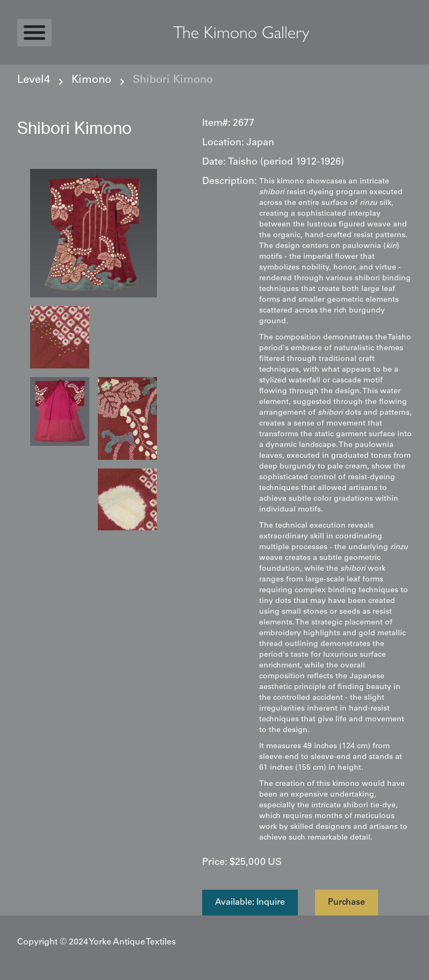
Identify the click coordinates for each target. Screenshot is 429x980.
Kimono (91, 81)
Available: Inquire (250, 903)
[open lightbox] (94, 233)
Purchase (346, 903)
